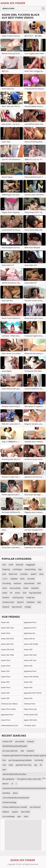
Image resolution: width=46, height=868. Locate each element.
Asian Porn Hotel (8, 709)
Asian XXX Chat (8, 649)
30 (41, 765)
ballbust (6, 812)
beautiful (35, 588)
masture (30, 741)
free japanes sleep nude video (29, 779)
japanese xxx (30, 633)
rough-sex (30, 597)
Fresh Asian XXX (31, 714)
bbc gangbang (8, 779)
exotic (5, 593)
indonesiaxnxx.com (10, 725)
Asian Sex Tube (8, 655)
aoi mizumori (35, 807)
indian (26, 588)
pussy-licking (30, 569)
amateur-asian (8, 602)
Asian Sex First (7, 644)
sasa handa (20, 741)
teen (4, 770)
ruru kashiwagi (8, 816)
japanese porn (30, 628)
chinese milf (7, 741)
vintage (28, 607)
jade (19, 816)
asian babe (25, 812)
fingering (6, 569)
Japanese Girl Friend (33, 693)
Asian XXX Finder (31, 644)
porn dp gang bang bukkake (20, 760)
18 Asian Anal (30, 725)
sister (26, 816)
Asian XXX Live (30, 660)
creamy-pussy (18, 597)
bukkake (14, 579)
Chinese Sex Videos (9, 704)
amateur (6, 597)
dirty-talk (20, 565)
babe (11, 765)
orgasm (15, 812)
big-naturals (17, 607)
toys (40, 569)
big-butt (20, 602)
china (5, 588)
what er (6, 784)
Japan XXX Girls (31, 720)
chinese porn (30, 704)
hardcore (17, 583)
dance (15, 793)
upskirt (33, 574)
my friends (39, 760)
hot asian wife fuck (10, 751)
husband (30, 751)
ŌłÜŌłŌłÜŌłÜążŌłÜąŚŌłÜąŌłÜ (15, 746)
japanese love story (24, 765)
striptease (30, 602)
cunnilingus (17, 569)
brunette (31, 579)
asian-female (29, 583)
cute (4, 765)
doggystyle (30, 565)
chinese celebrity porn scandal (15, 807)
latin (39, 602)
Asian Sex (5, 622)
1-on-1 (5, 579)
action (18, 593)
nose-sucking (15, 588)
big (36, 765)
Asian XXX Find (7, 639)
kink (39, 583)
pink (4, 574)
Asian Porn (6, 633)
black (22, 579)
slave (41, 574)
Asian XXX (5, 671)
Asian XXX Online (31, 677)
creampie (24, 574)
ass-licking (7, 583)
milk (22, 751)
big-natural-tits (35, 593)
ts (12, 784)
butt (25, 593)
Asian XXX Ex (30, 639)
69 (11, 593)
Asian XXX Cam (7, 628)
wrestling (6, 793)
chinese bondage (9, 802)
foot (4, 565)
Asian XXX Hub (30, 655)
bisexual (6, 607)
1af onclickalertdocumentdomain (16, 798)
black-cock (13, 574)
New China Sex (30, 709)
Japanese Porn (7, 714)
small (11, 565)
